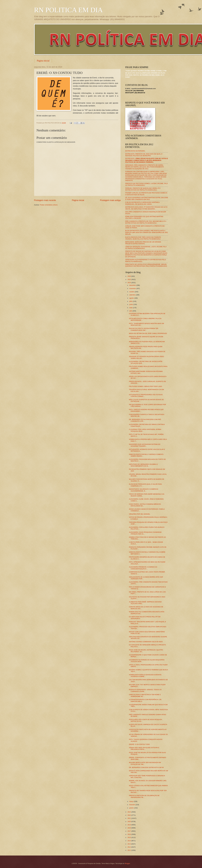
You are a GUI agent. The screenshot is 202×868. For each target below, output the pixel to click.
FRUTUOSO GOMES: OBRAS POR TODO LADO (145, 386)
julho (131, 301)
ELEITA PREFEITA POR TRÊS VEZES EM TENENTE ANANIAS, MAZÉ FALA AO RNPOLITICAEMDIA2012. (143, 238)
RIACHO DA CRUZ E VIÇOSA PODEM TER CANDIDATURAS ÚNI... (144, 329)
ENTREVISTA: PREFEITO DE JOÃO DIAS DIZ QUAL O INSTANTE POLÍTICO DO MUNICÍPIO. (144, 155)
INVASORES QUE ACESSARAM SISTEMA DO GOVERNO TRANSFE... (145, 445)
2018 (129, 828)
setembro (133, 295)
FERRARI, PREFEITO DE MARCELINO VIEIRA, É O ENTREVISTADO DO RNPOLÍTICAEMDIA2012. (143, 189)
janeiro (132, 808)
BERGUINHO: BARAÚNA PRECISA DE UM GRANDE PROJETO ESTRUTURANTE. (143, 243)
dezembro (133, 285)
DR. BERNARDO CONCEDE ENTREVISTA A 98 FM (146, 767)
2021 (129, 818)
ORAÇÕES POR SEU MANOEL (140, 514)
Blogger (127, 863)
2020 (129, 822)
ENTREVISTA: (147, 160)
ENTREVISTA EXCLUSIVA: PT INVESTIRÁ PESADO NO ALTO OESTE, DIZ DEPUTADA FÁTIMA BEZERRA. (146, 208)
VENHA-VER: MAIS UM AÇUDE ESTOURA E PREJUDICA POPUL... (144, 748)
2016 (129, 834)
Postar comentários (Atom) (49, 205)
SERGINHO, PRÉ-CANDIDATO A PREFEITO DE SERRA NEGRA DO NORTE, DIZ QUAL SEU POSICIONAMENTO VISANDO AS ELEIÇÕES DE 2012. (145, 167)
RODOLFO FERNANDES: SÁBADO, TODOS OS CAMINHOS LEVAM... (145, 690)
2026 (129, 276)
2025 (129, 279)
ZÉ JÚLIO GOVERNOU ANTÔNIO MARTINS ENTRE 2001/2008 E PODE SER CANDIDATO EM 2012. (147, 198)
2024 (129, 283)
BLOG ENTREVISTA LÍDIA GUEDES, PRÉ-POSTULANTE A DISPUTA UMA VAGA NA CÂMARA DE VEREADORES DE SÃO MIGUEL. (147, 232)
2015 (129, 837)
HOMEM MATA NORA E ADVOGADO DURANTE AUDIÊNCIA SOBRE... (145, 676)
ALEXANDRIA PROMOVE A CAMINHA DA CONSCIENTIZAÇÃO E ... (143, 568)
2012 (129, 847)
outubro (132, 292)
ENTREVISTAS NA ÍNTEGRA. (135, 151)
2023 (129, 812)
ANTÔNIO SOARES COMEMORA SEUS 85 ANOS (146, 642)
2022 (129, 815)
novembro (133, 288)
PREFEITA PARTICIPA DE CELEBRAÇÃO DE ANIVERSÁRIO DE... (144, 796)
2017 (129, 831)
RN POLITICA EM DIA (68, 10)
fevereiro (132, 805)
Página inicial (43, 61)
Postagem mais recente (45, 200)
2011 (129, 850)
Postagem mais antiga (110, 200)
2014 (129, 841)
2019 (129, 825)
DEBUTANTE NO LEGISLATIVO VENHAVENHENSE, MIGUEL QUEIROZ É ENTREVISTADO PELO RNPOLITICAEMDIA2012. (146, 265)
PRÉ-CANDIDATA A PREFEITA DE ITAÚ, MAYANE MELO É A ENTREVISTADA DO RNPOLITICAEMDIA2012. (146, 222)
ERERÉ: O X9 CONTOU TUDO (139, 744)
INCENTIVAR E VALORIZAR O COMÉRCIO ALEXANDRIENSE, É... (144, 490)
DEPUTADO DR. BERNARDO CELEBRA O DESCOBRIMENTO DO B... (143, 465)
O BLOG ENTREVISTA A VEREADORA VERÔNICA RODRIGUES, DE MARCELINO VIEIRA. (142, 203)
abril (131, 311)
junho (131, 304)
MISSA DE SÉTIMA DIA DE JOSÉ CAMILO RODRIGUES (148, 333)
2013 (129, 844)
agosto (132, 298)
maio (131, 308)
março (132, 801)
